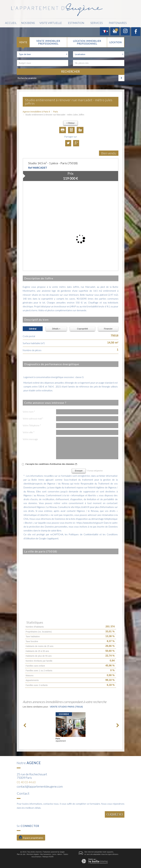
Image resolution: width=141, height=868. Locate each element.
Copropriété (82, 328)
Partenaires (104, 22)
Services (85, 22)
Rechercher (70, 71)
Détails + (56, 328)
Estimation (66, 22)
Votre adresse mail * (33, 418)
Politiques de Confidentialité (84, 533)
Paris (55, 111)
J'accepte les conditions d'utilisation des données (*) (51, 463)
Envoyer (79, 470)
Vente (23, 41)
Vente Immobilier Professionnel (48, 41)
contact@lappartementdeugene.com (40, 786)
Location (116, 41)
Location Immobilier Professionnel (87, 41)
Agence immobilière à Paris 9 (36, 111)
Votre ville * (29, 431)
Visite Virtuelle (43, 22)
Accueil (10, 22)
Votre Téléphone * (32, 425)
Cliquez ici (115, 814)
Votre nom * (29, 411)
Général (33, 328)
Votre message (30, 438)
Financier (108, 328)
